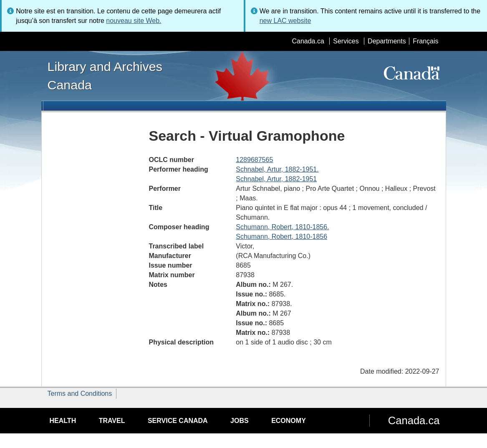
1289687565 (254, 160)
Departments (387, 41)
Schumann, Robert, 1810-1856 (281, 237)
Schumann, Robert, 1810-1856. (282, 227)
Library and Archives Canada (105, 76)
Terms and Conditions (80, 394)
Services (346, 41)
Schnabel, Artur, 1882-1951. (277, 169)
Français (425, 41)
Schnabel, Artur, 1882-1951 (276, 179)
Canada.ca (308, 41)
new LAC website (285, 21)
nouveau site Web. (134, 21)
